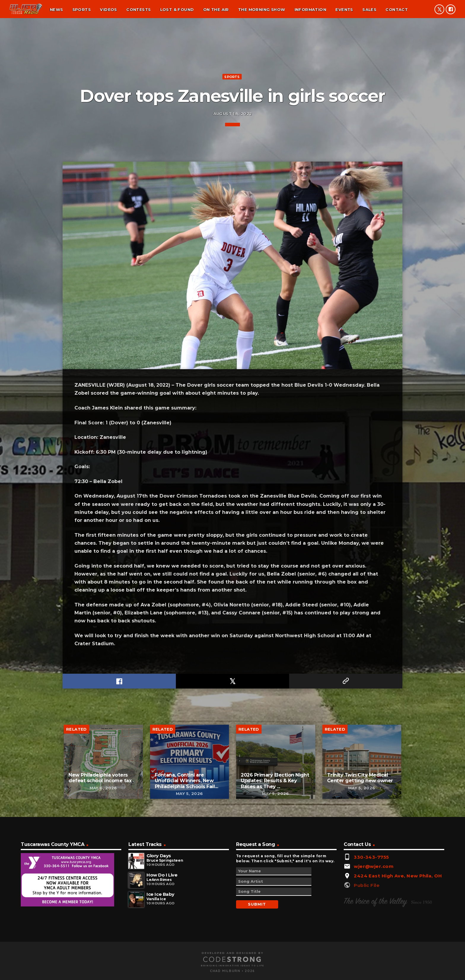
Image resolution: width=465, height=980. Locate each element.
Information (310, 9)
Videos (108, 9)
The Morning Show (262, 9)
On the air (216, 9)
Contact (397, 9)
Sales (369, 9)
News (56, 9)
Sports (82, 9)
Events (344, 9)
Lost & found (177, 9)
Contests (138, 9)
